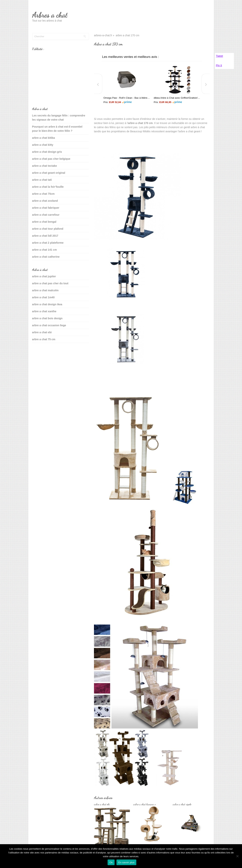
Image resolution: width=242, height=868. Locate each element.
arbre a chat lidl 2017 (45, 236)
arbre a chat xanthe (44, 311)
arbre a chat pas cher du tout (50, 283)
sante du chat (41, 351)
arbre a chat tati (42, 180)
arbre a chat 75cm (43, 194)
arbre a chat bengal (44, 222)
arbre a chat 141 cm (45, 250)
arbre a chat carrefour (46, 215)
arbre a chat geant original (49, 173)
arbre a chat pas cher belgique (51, 159)
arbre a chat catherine (46, 257)
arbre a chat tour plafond (48, 229)
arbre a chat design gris (47, 152)
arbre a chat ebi (42, 332)
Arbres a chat (50, 15)
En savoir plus (126, 862)
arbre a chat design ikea (47, 304)
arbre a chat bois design (47, 318)
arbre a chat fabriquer (46, 208)
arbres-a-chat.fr (103, 35)
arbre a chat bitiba (44, 138)
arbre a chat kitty (43, 145)
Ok (111, 862)
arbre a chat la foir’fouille (48, 187)
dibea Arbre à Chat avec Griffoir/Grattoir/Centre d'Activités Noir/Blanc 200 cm (177, 98)
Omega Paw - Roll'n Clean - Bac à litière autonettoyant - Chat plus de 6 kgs (127, 98)
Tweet (219, 56)
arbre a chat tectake (45, 166)
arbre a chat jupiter (44, 276)
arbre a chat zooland (45, 201)
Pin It (219, 65)
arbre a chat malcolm (45, 290)
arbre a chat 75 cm (44, 339)
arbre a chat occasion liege (49, 325)
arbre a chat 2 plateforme (48, 243)
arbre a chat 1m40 (43, 297)
